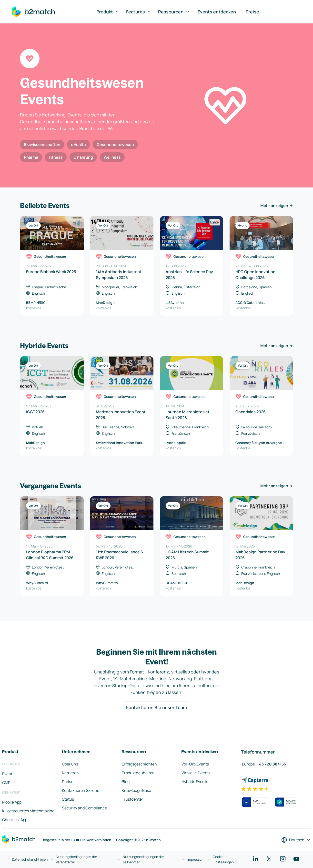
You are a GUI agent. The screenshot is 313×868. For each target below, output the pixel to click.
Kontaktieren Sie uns (81, 790)
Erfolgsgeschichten (139, 764)
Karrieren (70, 773)
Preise (252, 12)
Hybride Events (195, 782)
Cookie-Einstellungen (223, 859)
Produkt (108, 12)
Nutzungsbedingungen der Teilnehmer (143, 859)
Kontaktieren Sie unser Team (156, 707)
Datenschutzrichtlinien (30, 859)
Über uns (70, 764)
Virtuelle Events (196, 773)
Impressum (196, 859)
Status (68, 799)
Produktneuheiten (138, 773)
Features (139, 12)
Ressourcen (174, 12)
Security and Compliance (84, 808)
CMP (6, 783)
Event (7, 774)
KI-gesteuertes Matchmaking (28, 811)
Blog (126, 782)
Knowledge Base (136, 790)
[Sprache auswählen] (296, 840)
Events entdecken (217, 12)
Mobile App (12, 802)
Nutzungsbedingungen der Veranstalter (76, 859)
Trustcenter (132, 799)
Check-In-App (15, 820)
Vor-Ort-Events (195, 764)
